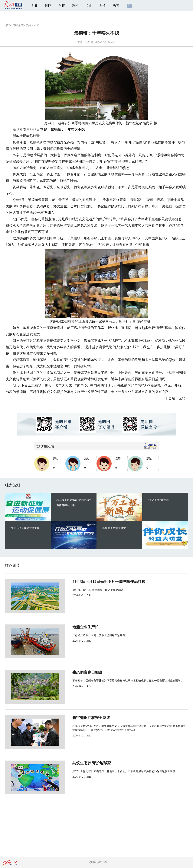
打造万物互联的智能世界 (25, 528)
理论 (75, 6)
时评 (62, 6)
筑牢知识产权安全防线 (79, 718)
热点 (29, 25)
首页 (8, 25)
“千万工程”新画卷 (158, 500)
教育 (116, 6)
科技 (103, 6)
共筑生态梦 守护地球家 (79, 763)
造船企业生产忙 (73, 627)
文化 (89, 6)
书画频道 (18, 25)
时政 (35, 6)
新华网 (89, 42)
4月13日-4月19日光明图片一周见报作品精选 (96, 582)
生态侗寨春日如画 (75, 672)
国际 (48, 6)
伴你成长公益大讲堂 (114, 528)
